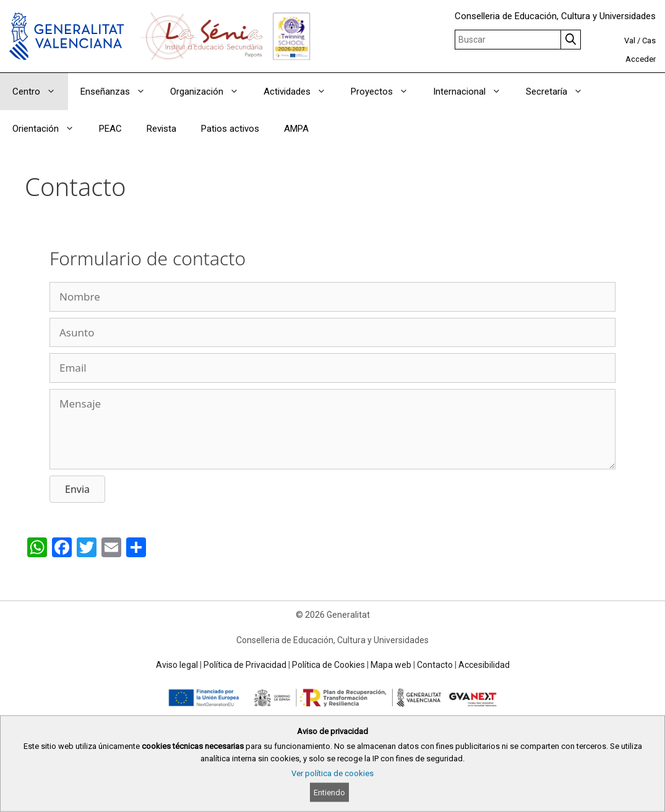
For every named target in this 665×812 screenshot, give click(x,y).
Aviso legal (177, 665)
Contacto (435, 665)
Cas (649, 41)
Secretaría (560, 92)
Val (630, 41)
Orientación (49, 129)
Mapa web (391, 665)
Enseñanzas (119, 92)
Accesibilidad (484, 665)
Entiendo (329, 793)
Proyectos (386, 92)
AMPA (296, 129)
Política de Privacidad (245, 665)
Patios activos (230, 129)
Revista (161, 129)
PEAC (110, 129)
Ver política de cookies (332, 773)
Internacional (473, 92)
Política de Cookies (328, 665)
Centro (40, 92)
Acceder (641, 59)
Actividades (301, 92)
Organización (211, 92)
